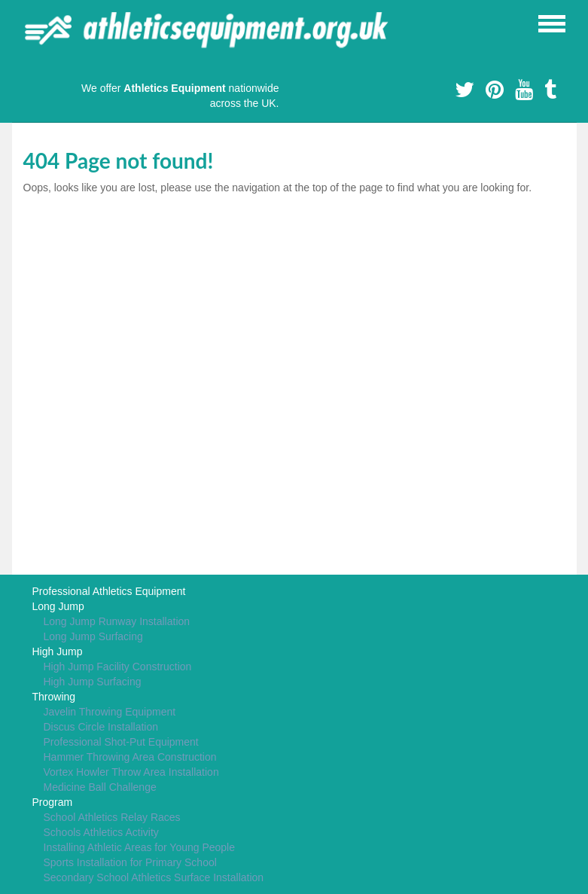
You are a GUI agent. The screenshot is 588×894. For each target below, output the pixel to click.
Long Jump (58, 606)
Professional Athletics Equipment (109, 591)
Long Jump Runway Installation (117, 621)
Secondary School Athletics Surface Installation (154, 877)
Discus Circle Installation (101, 727)
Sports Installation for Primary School (130, 862)
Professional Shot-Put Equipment (121, 742)
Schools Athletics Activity (101, 832)
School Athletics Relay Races (112, 817)
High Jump (58, 651)
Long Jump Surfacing (93, 636)
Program (53, 802)
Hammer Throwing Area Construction (130, 757)
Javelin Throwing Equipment (110, 712)
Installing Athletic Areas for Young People (140, 847)
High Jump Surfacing (93, 682)
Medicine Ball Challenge (100, 787)
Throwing (54, 697)
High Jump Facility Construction (118, 667)
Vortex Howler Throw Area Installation (131, 772)
